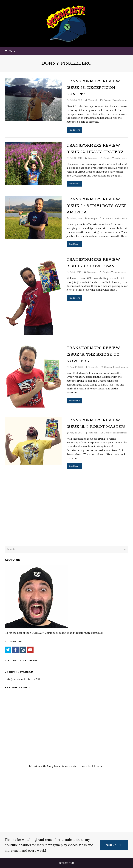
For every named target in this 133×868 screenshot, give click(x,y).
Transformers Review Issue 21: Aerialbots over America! (97, 206)
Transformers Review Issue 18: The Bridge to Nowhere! (93, 354)
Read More (74, 130)
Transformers (120, 100)
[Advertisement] (27, 518)
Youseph (93, 100)
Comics (108, 100)
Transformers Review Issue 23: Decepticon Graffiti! (93, 88)
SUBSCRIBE (114, 845)
